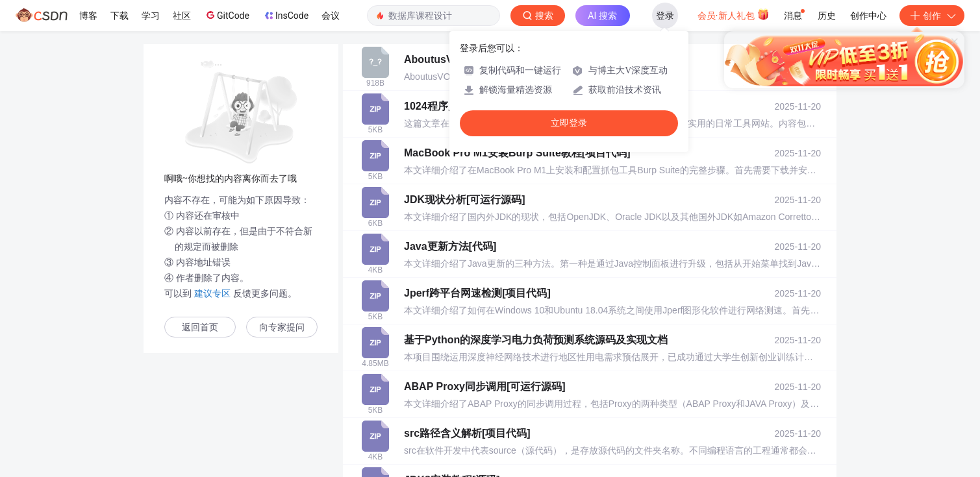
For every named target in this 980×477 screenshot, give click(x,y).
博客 (88, 16)
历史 (827, 16)
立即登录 (569, 123)
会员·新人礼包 (734, 14)
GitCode (227, 15)
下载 (119, 16)
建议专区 (212, 293)
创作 (932, 16)
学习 (151, 16)
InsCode (285, 16)
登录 (665, 16)
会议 (331, 16)
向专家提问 (282, 327)
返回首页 (200, 327)
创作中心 (868, 16)
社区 (182, 16)
